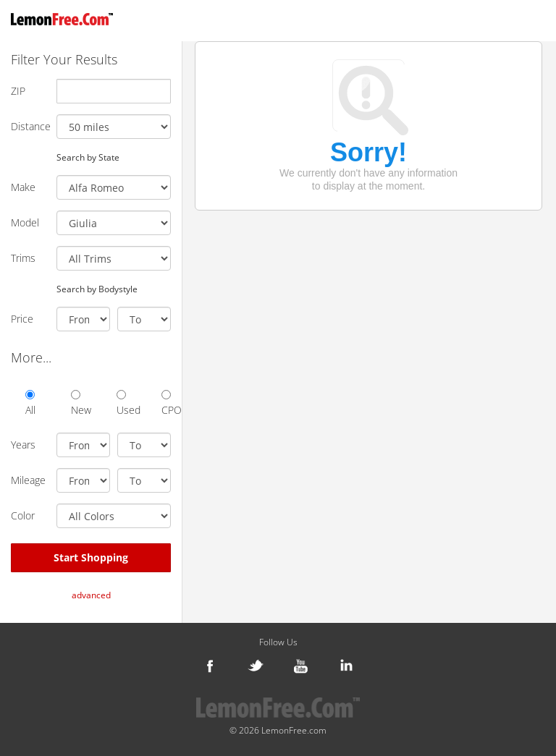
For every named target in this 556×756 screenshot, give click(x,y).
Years (23, 445)
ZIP (18, 91)
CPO (166, 403)
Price (22, 319)
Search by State (88, 157)
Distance (28, 126)
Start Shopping (91, 557)
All (30, 403)
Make (23, 187)
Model (25, 222)
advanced (91, 595)
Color (23, 515)
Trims (23, 258)
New (76, 403)
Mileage (28, 480)
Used (121, 403)
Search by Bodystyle (97, 289)
